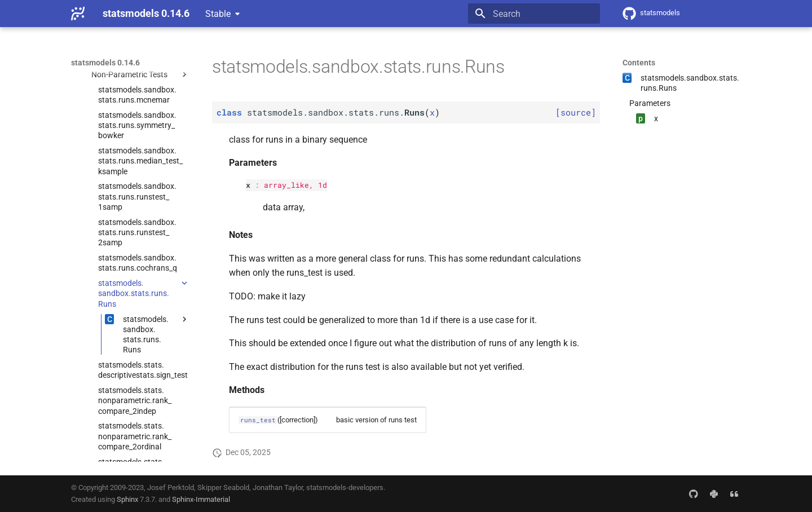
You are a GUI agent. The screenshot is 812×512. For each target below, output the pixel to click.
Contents (639, 63)
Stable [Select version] (218, 14)
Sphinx (127, 499)
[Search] (534, 14)
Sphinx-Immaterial (201, 499)
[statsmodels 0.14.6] (78, 14)
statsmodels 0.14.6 (105, 63)
